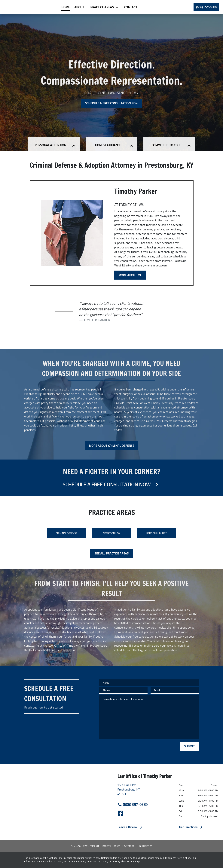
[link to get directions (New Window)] (145, 791)
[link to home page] (26, 7)
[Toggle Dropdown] (141, 7)
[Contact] (154, 7)
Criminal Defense (67, 533)
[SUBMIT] (189, 746)
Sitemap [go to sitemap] (129, 846)
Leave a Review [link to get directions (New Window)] (130, 827)
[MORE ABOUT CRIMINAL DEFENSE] (112, 446)
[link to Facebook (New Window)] (121, 813)
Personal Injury (157, 533)
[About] (103, 7)
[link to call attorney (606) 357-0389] (206, 7)
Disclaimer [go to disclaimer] (145, 846)
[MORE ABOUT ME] (130, 275)
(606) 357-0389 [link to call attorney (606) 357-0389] (133, 804)
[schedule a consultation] (111, 478)
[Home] (89, 7)
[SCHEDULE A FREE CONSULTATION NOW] (112, 103)
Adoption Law (112, 533)
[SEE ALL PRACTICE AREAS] (111, 553)
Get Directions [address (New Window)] (191, 827)
